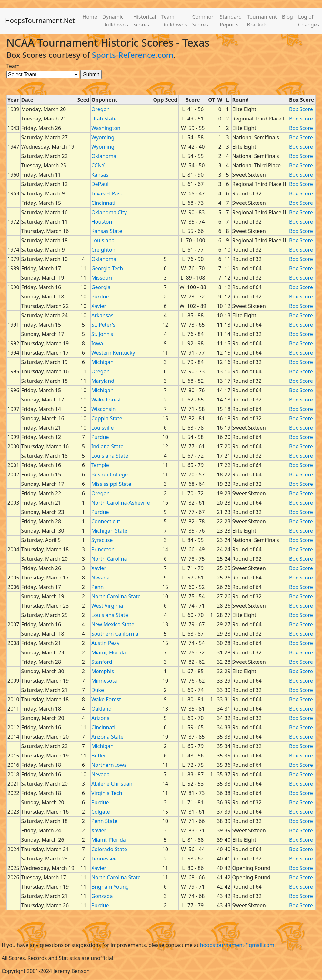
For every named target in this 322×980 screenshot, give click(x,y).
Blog (287, 17)
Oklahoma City (109, 212)
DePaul (100, 184)
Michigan (102, 362)
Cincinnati (103, 203)
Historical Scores (145, 21)
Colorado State (109, 849)
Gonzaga (102, 896)
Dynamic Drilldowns (115, 21)
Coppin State (107, 418)
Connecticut (106, 521)
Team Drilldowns (174, 21)
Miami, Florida (109, 652)
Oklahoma (104, 156)
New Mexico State (113, 624)
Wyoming (103, 137)
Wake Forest (106, 400)
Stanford (102, 662)
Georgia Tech (107, 268)
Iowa (97, 343)
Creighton (103, 250)
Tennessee (104, 859)
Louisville (102, 428)
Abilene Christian (112, 784)
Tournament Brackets (262, 21)
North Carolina (109, 559)
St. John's (102, 334)
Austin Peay (106, 643)
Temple (100, 465)
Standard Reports (231, 21)
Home (90, 17)
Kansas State (107, 231)
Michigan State (109, 531)
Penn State (104, 821)
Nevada (101, 578)
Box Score (301, 109)
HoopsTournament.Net (40, 21)
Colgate (101, 812)
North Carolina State (116, 596)
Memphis (103, 671)
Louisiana (103, 240)
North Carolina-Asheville (121, 503)
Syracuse (102, 540)
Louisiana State (110, 456)
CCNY (98, 165)
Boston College (110, 474)
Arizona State (107, 737)
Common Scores (203, 21)
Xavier (99, 306)
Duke (98, 690)
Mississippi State (111, 484)
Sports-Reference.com (133, 55)
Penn (97, 587)
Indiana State (107, 446)
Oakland (101, 709)
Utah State (104, 119)
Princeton (103, 549)
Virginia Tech (107, 793)
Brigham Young (110, 887)
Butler (99, 756)
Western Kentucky (113, 353)
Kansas (100, 175)
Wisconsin (104, 409)
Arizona (101, 718)
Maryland (103, 381)
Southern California (115, 634)
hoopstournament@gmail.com (237, 945)
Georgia (101, 287)
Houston (102, 222)
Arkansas (102, 315)
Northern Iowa (109, 765)
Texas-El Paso (107, 193)
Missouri (102, 278)
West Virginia (107, 606)
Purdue (100, 297)
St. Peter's (103, 325)
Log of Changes (309, 21)
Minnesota (104, 681)
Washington (106, 128)
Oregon (101, 109)
